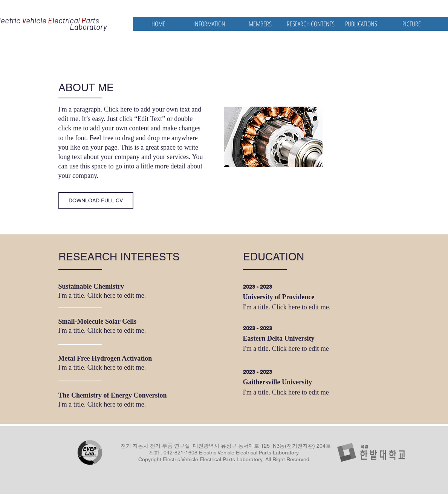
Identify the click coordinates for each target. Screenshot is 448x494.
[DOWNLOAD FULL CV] (96, 201)
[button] (209, 24)
